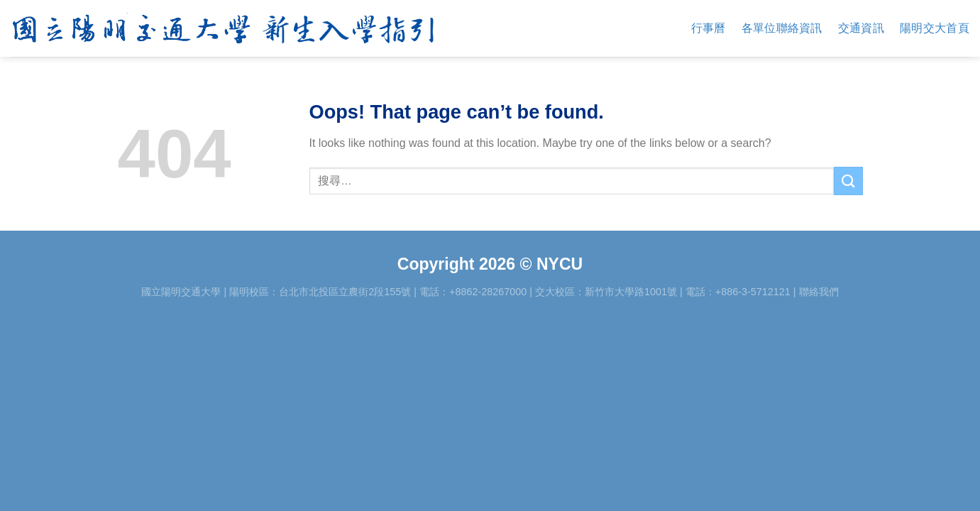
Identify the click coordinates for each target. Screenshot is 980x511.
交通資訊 (861, 28)
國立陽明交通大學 (181, 292)
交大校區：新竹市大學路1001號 (606, 292)
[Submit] (848, 181)
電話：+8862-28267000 (473, 292)
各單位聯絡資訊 (782, 28)
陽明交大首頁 (935, 28)
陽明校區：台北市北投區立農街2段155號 (320, 292)
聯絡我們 (819, 292)
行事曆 (709, 28)
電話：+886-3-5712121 (738, 292)
